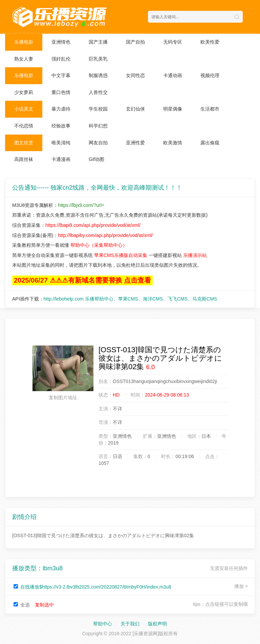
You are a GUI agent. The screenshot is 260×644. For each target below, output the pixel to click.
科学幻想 (98, 126)
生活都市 (210, 109)
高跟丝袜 (24, 159)
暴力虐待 (61, 109)
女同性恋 (135, 75)
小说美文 (24, 109)
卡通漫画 (61, 159)
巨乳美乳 (98, 59)
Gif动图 (96, 159)
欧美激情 (173, 143)
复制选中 (44, 605)
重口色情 (61, 92)
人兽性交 (98, 92)
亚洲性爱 (135, 143)
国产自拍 (135, 42)
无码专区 (173, 42)
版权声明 (157, 624)
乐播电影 (24, 42)
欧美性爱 (210, 42)
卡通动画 (173, 75)
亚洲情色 (61, 42)
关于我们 (130, 624)
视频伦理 (210, 75)
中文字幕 (61, 75)
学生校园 (98, 109)
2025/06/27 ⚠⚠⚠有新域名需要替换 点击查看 (82, 280)
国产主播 (98, 42)
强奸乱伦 (61, 59)
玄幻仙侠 (135, 109)
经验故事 (61, 126)
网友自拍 (98, 143)
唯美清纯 (61, 143)
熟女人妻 (24, 59)
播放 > (241, 586)
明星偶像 (173, 109)
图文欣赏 (24, 143)
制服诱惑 (98, 75)
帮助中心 (103, 624)
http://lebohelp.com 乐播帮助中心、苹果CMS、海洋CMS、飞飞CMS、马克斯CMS (131, 299)
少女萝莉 (24, 92)
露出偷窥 (210, 143)
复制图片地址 (63, 398)
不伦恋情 (24, 126)
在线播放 (96, 587)
